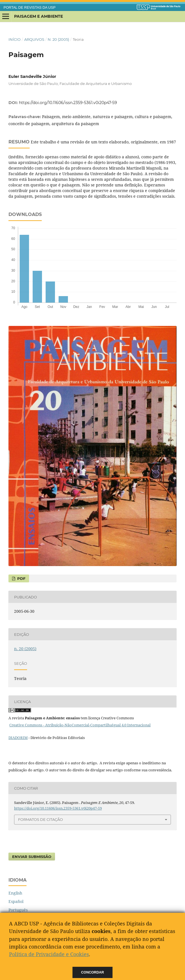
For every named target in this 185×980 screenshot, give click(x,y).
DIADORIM (18, 738)
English (15, 893)
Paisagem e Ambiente (38, 16)
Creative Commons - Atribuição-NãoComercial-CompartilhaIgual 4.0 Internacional (80, 725)
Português (18, 910)
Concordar (93, 972)
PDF (21, 578)
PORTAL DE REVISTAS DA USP (30, 8)
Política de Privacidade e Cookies (49, 954)
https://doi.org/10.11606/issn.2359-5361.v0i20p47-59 (68, 103)
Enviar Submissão (32, 857)
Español (16, 901)
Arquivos (34, 39)
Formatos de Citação (40, 819)
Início (15, 39)
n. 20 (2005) (58, 39)
